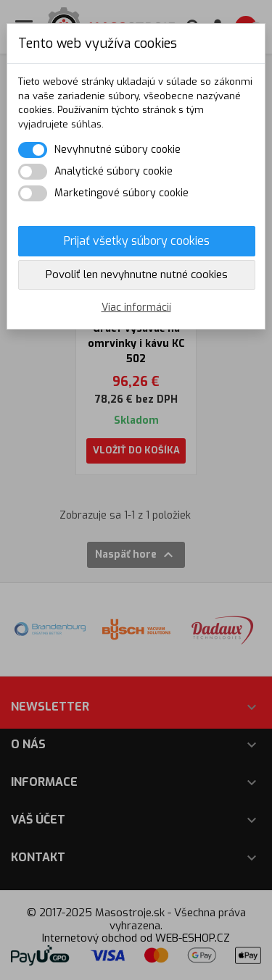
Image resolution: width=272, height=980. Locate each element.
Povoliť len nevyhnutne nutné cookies (137, 275)
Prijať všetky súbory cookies (137, 241)
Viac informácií (136, 307)
